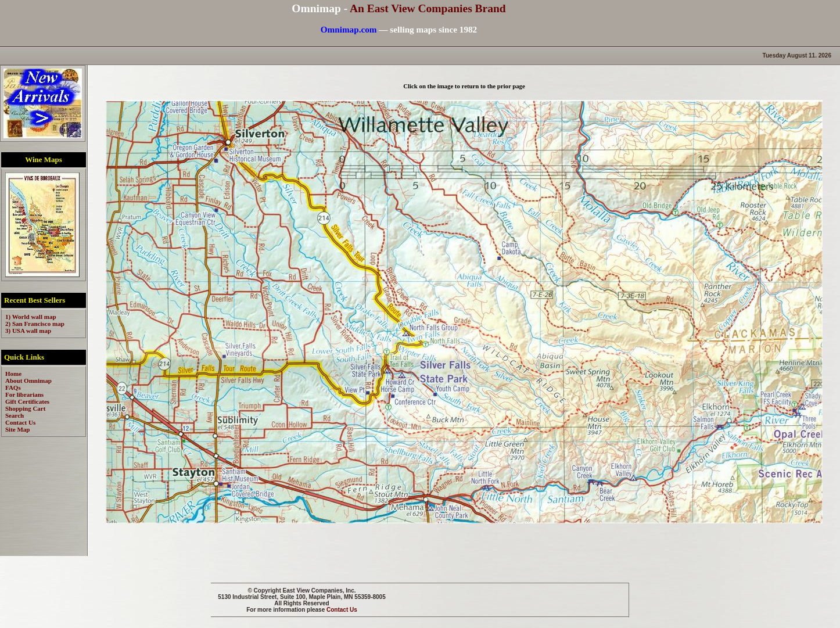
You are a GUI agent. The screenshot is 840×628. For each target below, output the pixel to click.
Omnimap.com (349, 29)
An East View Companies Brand (428, 8)
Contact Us (342, 610)
